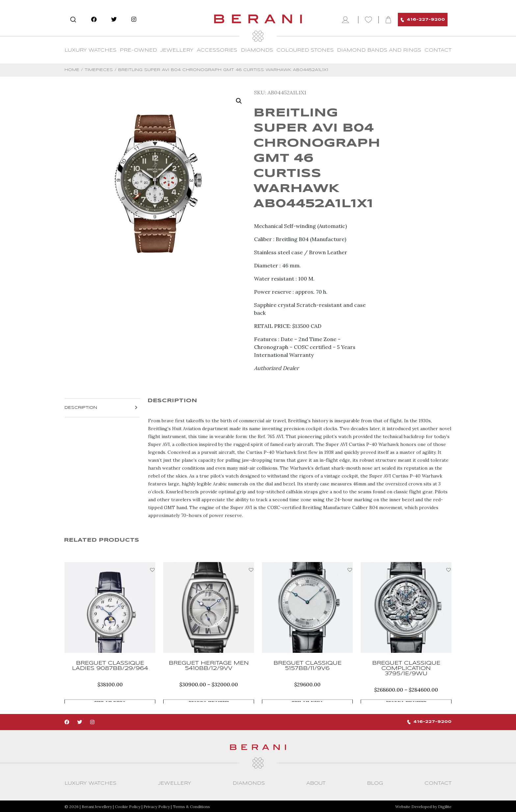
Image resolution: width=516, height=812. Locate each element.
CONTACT (438, 50)
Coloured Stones (305, 50)
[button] (152, 570)
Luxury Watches (90, 50)
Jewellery (177, 50)
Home (72, 70)
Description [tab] (81, 408)
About (316, 783)
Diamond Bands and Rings (379, 50)
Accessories (217, 50)
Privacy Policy (157, 806)
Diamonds (257, 50)
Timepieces (99, 70)
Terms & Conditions (191, 806)
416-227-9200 (423, 20)
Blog (375, 783)
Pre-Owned (138, 50)
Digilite (445, 806)
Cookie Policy (128, 806)
